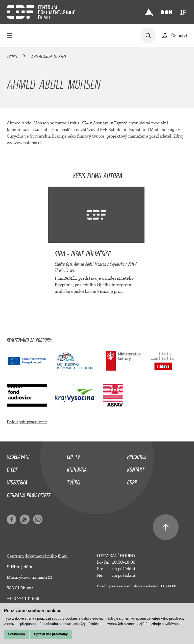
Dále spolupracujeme (27, 422)
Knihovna (77, 468)
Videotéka (17, 481)
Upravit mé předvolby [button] (51, 634)
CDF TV (73, 455)
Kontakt (136, 468)
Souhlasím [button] (17, 634)
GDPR (132, 481)
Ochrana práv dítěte (29, 494)
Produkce (137, 455)
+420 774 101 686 (23, 599)
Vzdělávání (18, 455)
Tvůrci (12, 56)
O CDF (12, 468)
